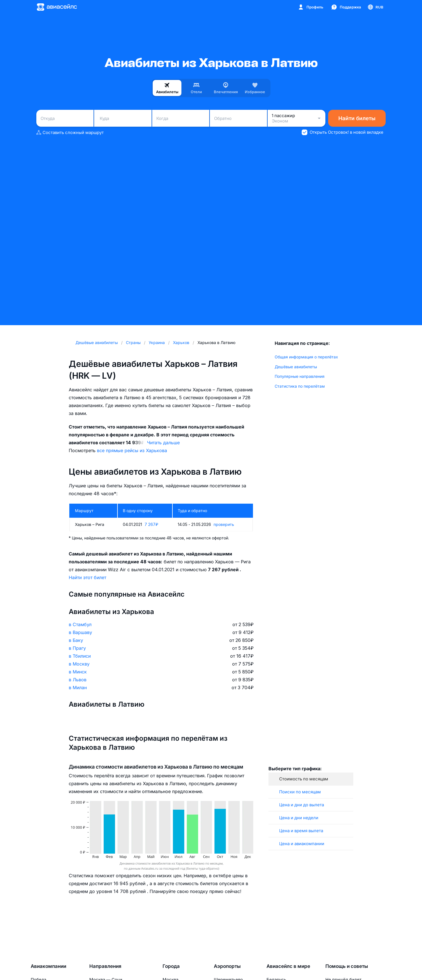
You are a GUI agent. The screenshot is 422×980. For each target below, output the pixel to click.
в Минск (78, 672)
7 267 (151, 524)
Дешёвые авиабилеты (296, 367)
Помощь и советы (347, 966)
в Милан (78, 687)
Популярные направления (300, 376)
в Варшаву (80, 632)
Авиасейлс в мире (288, 966)
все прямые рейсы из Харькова (132, 450)
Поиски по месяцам (300, 792)
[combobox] (65, 118)
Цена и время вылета (301, 831)
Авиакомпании (48, 966)
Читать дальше (163, 443)
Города (171, 966)
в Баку (76, 640)
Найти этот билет (87, 577)
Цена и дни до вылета (302, 805)
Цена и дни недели (299, 818)
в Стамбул (80, 624)
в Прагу (77, 648)
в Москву (79, 664)
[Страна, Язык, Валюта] (375, 7)
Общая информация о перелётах (306, 357)
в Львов (78, 680)
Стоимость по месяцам (304, 779)
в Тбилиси (80, 656)
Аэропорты (227, 966)
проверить (224, 524)
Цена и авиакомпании (302, 844)
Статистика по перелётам (300, 386)
